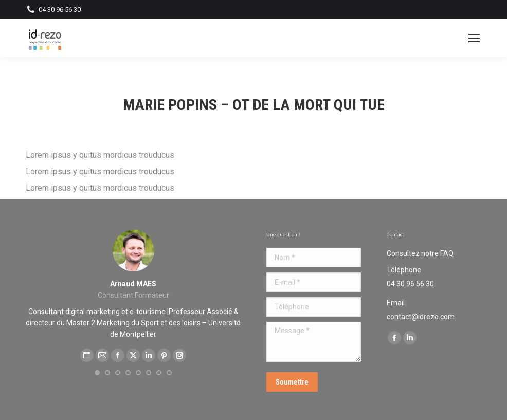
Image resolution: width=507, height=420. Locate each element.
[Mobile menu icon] (474, 38)
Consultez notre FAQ (420, 253)
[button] (97, 373)
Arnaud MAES (133, 284)
